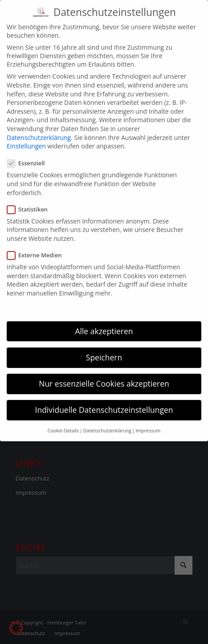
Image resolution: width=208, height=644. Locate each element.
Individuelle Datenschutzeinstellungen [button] (104, 401)
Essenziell (29, 154)
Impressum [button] (148, 422)
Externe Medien (38, 246)
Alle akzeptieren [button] (104, 322)
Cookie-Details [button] (63, 422)
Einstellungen (26, 137)
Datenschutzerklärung (39, 128)
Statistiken (31, 200)
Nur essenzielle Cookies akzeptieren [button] (104, 375)
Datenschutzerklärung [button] (107, 422)
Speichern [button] (104, 348)
